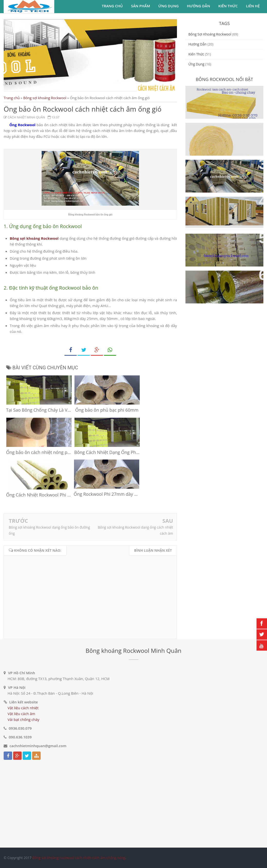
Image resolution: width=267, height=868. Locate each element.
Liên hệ (253, 6)
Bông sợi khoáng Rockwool (45, 98)
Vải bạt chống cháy (23, 719)
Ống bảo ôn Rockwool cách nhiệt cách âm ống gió (223, 169)
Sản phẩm (140, 6)
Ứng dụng (168, 6)
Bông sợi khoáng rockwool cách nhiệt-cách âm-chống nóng (79, 858)
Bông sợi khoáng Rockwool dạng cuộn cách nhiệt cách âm (222, 132)
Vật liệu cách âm (21, 714)
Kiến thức (228, 6)
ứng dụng (196, 64)
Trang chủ (112, 6)
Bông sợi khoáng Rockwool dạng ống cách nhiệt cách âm (222, 280)
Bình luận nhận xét (153, 550)
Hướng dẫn (198, 6)
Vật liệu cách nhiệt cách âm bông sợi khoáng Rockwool (224, 243)
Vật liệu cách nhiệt (23, 708)
